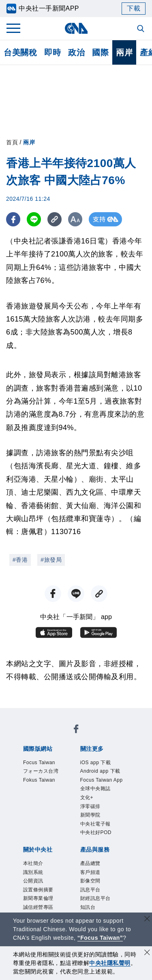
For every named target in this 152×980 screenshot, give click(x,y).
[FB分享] (13, 219)
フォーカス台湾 (41, 771)
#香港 (20, 560)
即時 (52, 52)
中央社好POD (96, 832)
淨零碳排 (90, 806)
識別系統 (33, 872)
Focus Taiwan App (102, 780)
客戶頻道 (90, 872)
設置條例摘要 (38, 890)
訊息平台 (90, 890)
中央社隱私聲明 (110, 963)
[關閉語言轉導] (147, 920)
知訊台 (88, 907)
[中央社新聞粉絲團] (76, 730)
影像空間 (90, 881)
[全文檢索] (141, 29)
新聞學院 (90, 815)
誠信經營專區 (38, 907)
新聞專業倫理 (38, 898)
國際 (100, 52)
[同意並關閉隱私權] (147, 953)
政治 (76, 52)
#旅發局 (51, 560)
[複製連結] (55, 219)
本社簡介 (33, 863)
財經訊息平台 (95, 898)
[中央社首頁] (76, 28)
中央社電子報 (95, 824)
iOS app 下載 (96, 763)
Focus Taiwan (39, 763)
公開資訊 (33, 881)
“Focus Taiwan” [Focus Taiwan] (100, 938)
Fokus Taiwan (39, 780)
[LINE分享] (34, 219)
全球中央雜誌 (95, 789)
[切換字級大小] (75, 219)
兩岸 (124, 52)
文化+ (87, 797)
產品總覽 (90, 863)
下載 (134, 8)
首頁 (12, 142)
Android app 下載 (100, 771)
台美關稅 (20, 52)
